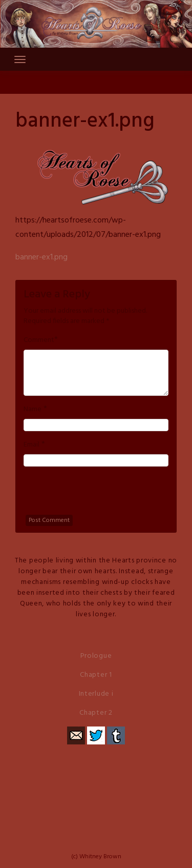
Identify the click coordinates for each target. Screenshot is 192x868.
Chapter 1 (96, 675)
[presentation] (101, 495)
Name (33, 410)
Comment (39, 340)
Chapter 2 (96, 713)
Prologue (96, 656)
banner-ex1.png (41, 257)
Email (31, 445)
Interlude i (96, 694)
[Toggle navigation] (20, 59)
